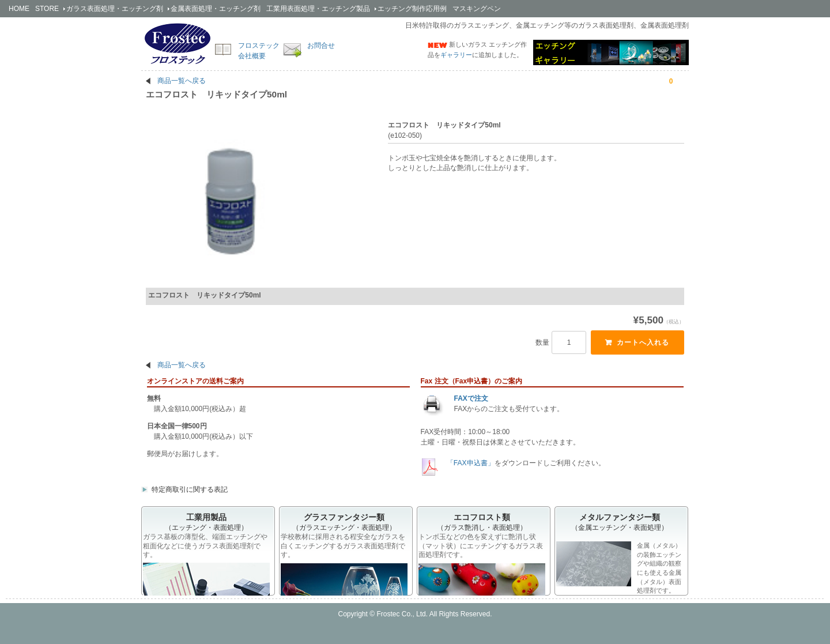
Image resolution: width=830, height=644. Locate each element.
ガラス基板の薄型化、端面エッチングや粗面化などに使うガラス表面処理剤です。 (205, 553)
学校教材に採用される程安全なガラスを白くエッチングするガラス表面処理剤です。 (343, 553)
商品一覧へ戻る (182, 81)
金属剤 (216, 9)
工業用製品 (318, 9)
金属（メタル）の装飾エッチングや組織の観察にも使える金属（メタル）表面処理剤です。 (619, 575)
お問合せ (321, 46)
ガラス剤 (115, 9)
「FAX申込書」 (470, 470)
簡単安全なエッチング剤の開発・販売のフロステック (178, 43)
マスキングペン (477, 9)
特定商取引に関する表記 (190, 497)
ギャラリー (456, 55)
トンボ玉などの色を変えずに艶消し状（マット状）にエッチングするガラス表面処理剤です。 (481, 553)
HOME (19, 9)
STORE (47, 9)
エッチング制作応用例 (412, 9)
